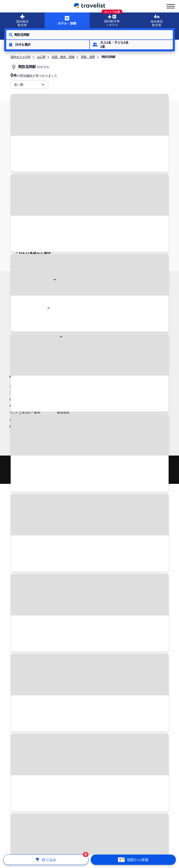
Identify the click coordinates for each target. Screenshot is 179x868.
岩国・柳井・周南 (63, 57)
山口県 (41, 57)
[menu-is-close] (171, 6)
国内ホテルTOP (21, 57)
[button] (48, 45)
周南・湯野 (88, 57)
